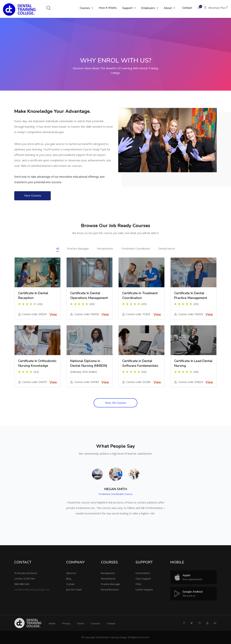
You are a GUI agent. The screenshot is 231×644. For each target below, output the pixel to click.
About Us (71, 573)
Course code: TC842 (138, 314)
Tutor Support (143, 579)
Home (52, 623)
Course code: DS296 (138, 382)
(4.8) (92, 304)
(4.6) (40, 304)
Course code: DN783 (87, 382)
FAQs (138, 584)
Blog (69, 579)
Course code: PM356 (87, 314)
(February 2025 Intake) (84, 372)
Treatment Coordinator (136, 248)
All (58, 248)
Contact (70, 584)
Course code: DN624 (191, 382)
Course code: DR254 (34, 314)
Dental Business (110, 589)
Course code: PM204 (191, 314)
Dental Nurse (167, 248)
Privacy (66, 623)
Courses (95, 623)
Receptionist (105, 248)
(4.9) (144, 304)
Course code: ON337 (35, 382)
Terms (80, 623)
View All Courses (115, 403)
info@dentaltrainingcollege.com (32, 589)
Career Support (144, 589)
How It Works (143, 573)
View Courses (33, 196)
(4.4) (36, 372)
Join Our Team (74, 589)
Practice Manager (78, 248)
